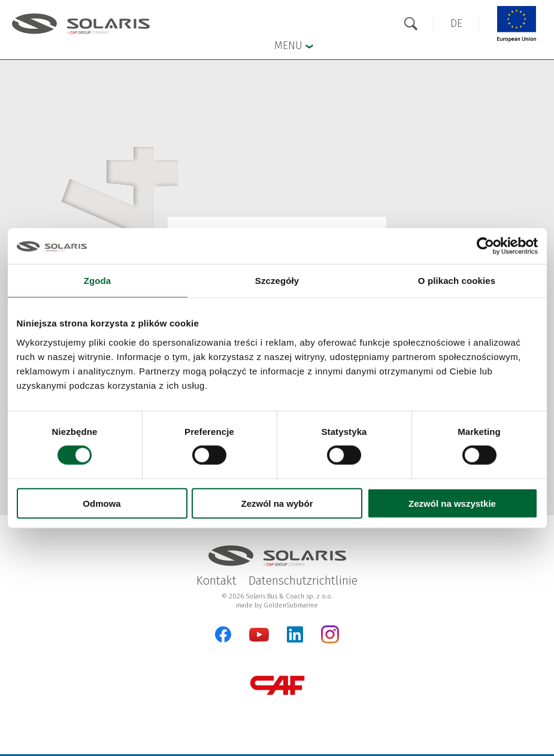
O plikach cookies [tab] (457, 281)
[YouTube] (259, 639)
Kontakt (217, 580)
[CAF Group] (277, 685)
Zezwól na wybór (277, 503)
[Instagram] (330, 641)
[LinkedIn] (295, 634)
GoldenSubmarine (291, 605)
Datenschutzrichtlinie (303, 580)
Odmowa (102, 503)
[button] (456, 24)
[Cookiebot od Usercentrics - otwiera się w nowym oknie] (485, 246)
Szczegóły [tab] (277, 281)
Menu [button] (294, 45)
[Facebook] (223, 634)
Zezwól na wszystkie (452, 503)
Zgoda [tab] (98, 281)
